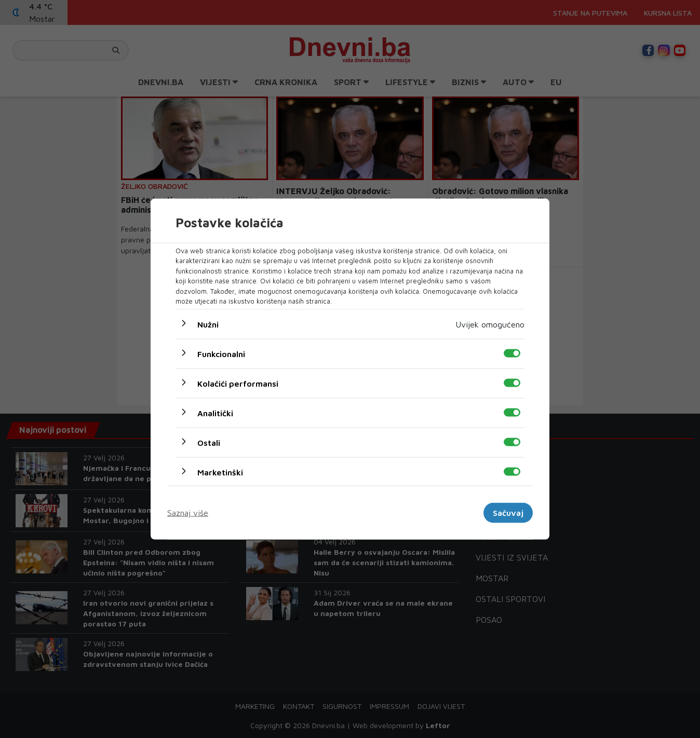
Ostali (209, 442)
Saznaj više (188, 513)
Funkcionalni (221, 353)
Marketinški (220, 472)
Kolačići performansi (238, 383)
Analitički (215, 413)
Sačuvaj (508, 513)
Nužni (208, 324)
